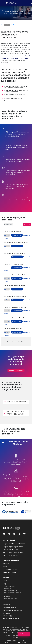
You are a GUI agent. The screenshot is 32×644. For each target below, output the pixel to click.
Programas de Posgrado (11, 550)
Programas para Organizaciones (13, 547)
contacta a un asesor (16, 370)
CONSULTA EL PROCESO (15, 402)
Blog (5, 584)
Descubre (27, 235)
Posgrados (8, 589)
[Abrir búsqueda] (30, 3)
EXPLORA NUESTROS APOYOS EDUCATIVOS (14, 413)
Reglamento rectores (10, 572)
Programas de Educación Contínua (14, 544)
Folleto (7, 235)
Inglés (13, 25)
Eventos (6, 581)
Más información (17, 235)
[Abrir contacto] (24, 634)
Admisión (6, 564)
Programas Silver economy (12, 555)
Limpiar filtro (9, 224)
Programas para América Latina (13, 552)
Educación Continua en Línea (13, 593)
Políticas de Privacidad (19, 643)
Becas (5, 567)
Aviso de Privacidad (13, 641)
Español (7, 25)
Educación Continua (11, 591)
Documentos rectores (10, 570)
